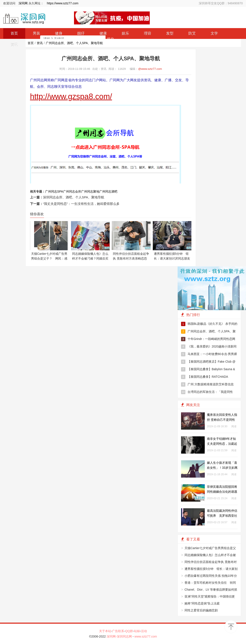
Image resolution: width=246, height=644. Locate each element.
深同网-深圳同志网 (120, 636)
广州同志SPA (54, 191)
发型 (170, 33)
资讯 (40, 43)
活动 (144, 631)
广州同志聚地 (90, 191)
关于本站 (105, 631)
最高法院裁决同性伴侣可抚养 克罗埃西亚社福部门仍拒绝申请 (222, 516)
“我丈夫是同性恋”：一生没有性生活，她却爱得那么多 (81, 204)
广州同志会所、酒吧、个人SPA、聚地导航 (74, 43)
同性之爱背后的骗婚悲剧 (201, 610)
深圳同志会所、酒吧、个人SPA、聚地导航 (74, 197)
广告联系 (118, 631)
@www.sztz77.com (150, 69)
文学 (214, 33)
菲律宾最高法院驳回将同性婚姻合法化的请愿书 (222, 492)
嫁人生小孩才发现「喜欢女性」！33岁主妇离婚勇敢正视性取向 (222, 468)
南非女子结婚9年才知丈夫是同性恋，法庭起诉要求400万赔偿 (222, 444)
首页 (31, 43)
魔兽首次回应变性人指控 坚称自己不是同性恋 (222, 420)
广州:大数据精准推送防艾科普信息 (207, 384)
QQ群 (129, 631)
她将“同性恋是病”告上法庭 (202, 603)
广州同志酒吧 (108, 191)
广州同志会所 (72, 191)
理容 (148, 33)
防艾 (192, 33)
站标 (137, 631)
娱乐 (125, 33)
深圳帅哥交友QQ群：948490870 (221, 3)
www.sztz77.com (146, 636)
